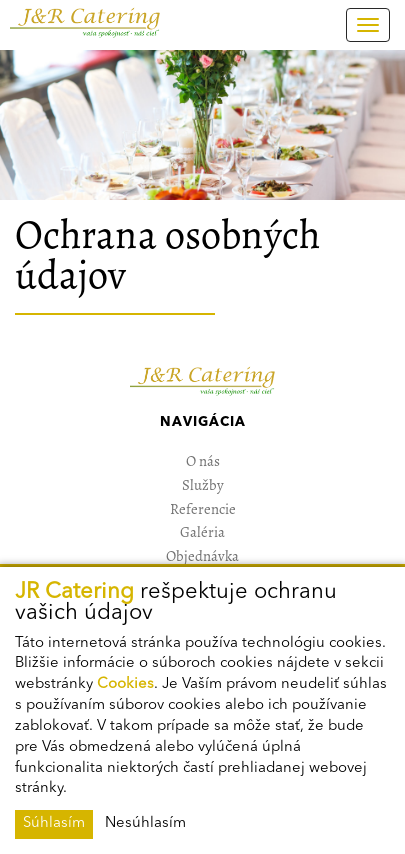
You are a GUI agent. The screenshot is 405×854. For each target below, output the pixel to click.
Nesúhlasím (145, 823)
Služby (203, 485)
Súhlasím (54, 823)
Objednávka (202, 556)
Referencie (203, 509)
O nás (203, 461)
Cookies (125, 684)
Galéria (202, 532)
